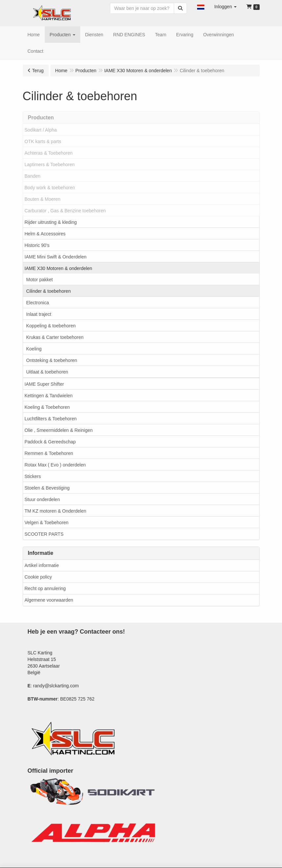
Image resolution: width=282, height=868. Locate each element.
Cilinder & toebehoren (49, 291)
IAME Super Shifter (44, 384)
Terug (38, 71)
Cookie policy (38, 577)
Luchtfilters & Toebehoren (51, 419)
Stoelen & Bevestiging (47, 488)
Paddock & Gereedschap (50, 442)
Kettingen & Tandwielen (49, 396)
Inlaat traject (39, 314)
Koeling (34, 349)
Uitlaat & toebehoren (47, 372)
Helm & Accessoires (45, 234)
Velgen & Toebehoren (47, 523)
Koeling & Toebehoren (47, 407)
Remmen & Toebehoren (49, 453)
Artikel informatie (42, 565)
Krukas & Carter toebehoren (55, 337)
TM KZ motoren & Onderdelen (56, 511)
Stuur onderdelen (42, 499)
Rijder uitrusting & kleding (51, 222)
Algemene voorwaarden (49, 600)
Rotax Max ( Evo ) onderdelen (55, 465)
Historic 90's (37, 245)
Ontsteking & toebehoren (52, 360)
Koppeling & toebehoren (51, 326)
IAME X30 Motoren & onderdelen (58, 268)
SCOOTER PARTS (44, 534)
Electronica (38, 303)
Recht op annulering (45, 588)
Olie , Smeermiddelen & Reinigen (59, 430)
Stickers (33, 476)
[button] (201, 7)
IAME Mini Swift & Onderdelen (56, 257)
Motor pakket (40, 280)
